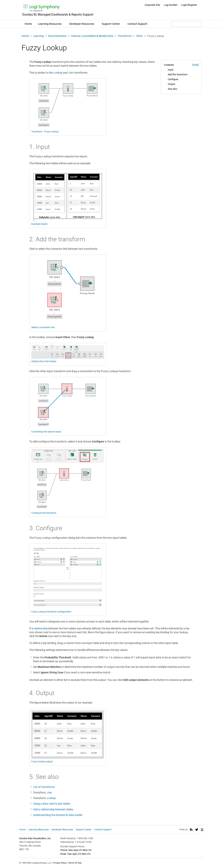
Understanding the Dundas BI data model (58, 815)
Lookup (58, 73)
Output (171, 84)
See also (172, 89)
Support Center (111, 24)
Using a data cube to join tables (52, 804)
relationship (41, 628)
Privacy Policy (60, 863)
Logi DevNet (171, 5)
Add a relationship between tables (53, 809)
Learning (38, 36)
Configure (173, 79)
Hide (195, 65)
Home (28, 24)
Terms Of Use (75, 863)
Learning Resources (50, 24)
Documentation (57, 36)
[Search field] (186, 24)
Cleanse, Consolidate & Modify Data (92, 36)
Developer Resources (82, 24)
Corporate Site (152, 5)
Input (171, 70)
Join (71, 73)
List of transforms (44, 787)
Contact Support (137, 24)
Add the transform (178, 74)
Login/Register (189, 5)
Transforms (125, 36)
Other (139, 36)
